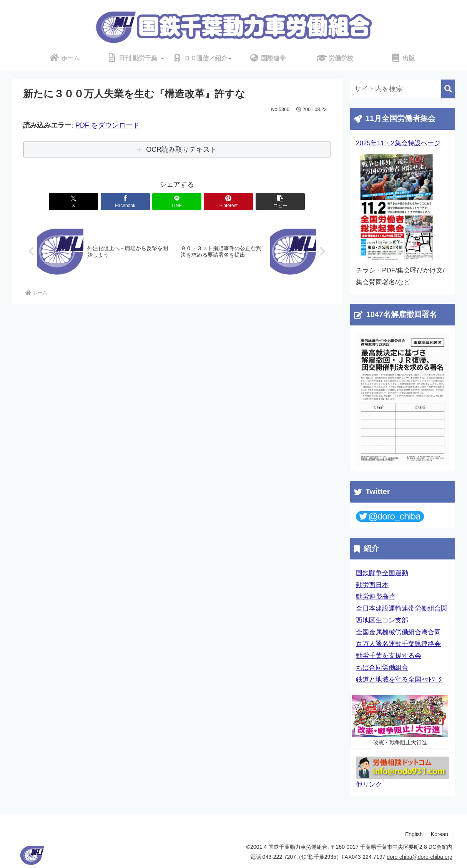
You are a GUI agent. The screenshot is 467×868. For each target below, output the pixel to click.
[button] (280, 202)
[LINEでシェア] (177, 202)
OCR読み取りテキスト (181, 149)
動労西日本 (372, 585)
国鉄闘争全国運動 (382, 573)
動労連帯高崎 (376, 597)
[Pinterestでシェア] (228, 202)
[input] (403, 89)
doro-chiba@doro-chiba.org (420, 857)
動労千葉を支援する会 (389, 656)
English (414, 834)
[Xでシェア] (73, 202)
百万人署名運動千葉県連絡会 (398, 644)
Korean (440, 834)
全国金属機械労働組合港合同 (398, 632)
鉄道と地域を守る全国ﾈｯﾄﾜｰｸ (399, 680)
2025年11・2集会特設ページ (398, 143)
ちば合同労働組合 (382, 668)
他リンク (369, 784)
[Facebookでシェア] (125, 202)
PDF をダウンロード (107, 125)
